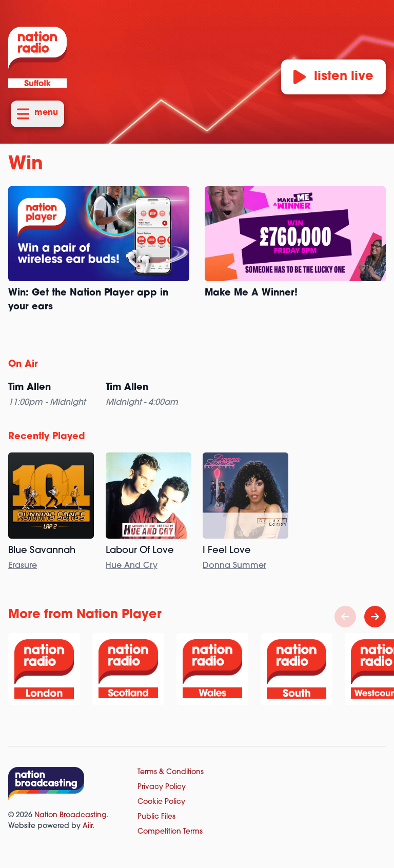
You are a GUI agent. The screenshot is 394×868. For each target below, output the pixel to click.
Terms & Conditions (171, 772)
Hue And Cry (132, 566)
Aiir (87, 826)
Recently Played (47, 437)
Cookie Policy (161, 802)
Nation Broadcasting (71, 815)
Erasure (23, 566)
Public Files (156, 817)
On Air (23, 364)
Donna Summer (234, 566)
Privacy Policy (162, 787)
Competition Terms (170, 832)
